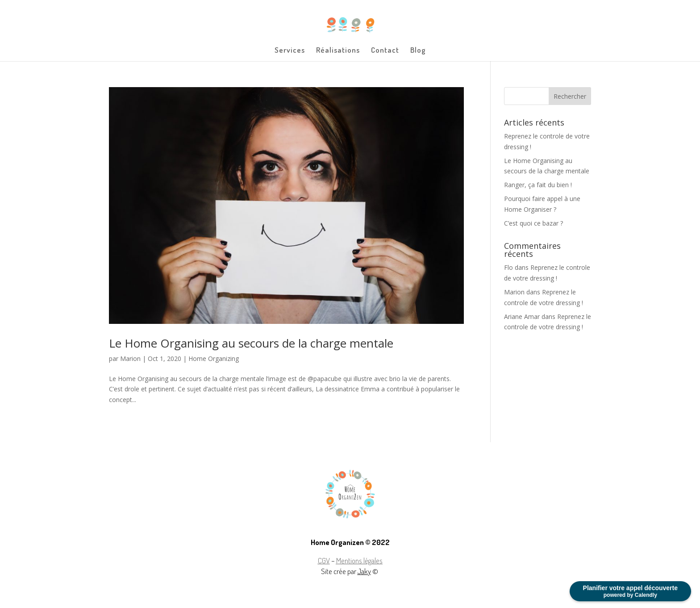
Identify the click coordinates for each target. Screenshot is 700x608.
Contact (385, 51)
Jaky (364, 571)
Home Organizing (214, 359)
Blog (418, 51)
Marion (130, 359)
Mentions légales (359, 560)
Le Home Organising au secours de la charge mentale (251, 343)
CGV (324, 560)
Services (290, 51)
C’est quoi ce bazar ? (533, 223)
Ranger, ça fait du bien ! (538, 185)
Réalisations (338, 51)
